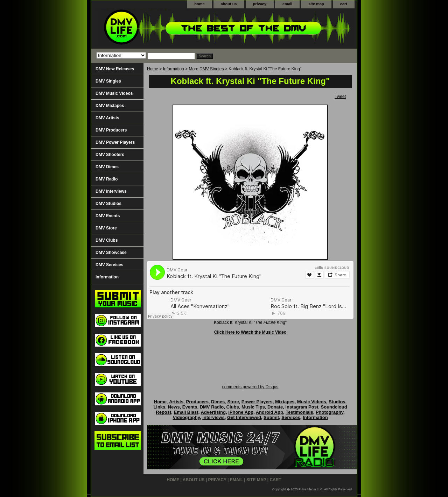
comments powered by (250, 387)
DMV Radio (107, 179)
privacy (260, 4)
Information (174, 69)
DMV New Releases (115, 69)
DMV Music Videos (114, 93)
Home (153, 69)
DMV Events (108, 216)
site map (316, 4)
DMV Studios (108, 204)
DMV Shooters (110, 155)
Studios (337, 402)
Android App (269, 412)
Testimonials (299, 412)
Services (291, 417)
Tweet (340, 97)
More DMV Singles (206, 69)
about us (229, 4)
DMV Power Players (115, 142)
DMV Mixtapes (110, 106)
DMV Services (109, 265)
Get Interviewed (244, 417)
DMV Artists (107, 118)
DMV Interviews (111, 191)
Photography (330, 412)
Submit (271, 417)
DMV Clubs (107, 240)
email (287, 4)
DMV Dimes (107, 167)
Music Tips (253, 407)
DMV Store (106, 228)
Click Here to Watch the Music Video (250, 332)
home (199, 4)
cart (344, 4)
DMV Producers (111, 130)
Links (159, 407)
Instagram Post (302, 407)
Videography (186, 417)
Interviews (213, 417)
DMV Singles (108, 81)
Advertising (213, 412)
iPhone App (241, 412)
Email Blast (186, 412)
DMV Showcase (111, 253)
